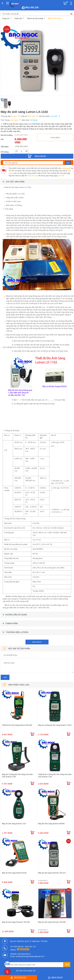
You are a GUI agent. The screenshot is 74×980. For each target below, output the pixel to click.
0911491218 (33, 176)
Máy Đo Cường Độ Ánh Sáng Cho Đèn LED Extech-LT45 (17, 776)
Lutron (14, 116)
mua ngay (37, 642)
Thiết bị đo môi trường (35, 19)
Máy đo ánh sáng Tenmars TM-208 (16, 922)
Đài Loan (32, 116)
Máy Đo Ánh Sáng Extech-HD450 (51, 824)
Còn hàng (14, 120)
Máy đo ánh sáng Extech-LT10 (14, 824)
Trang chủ (6, 19)
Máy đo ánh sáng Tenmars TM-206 (52, 922)
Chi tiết (61, 176)
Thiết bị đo (18, 19)
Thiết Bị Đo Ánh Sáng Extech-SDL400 (17, 725)
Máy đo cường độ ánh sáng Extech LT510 (55, 725)
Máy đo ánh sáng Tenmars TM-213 (52, 873)
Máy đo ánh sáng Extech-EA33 (14, 873)
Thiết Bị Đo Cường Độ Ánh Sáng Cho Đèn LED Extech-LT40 (55, 776)
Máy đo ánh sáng (55, 18)
